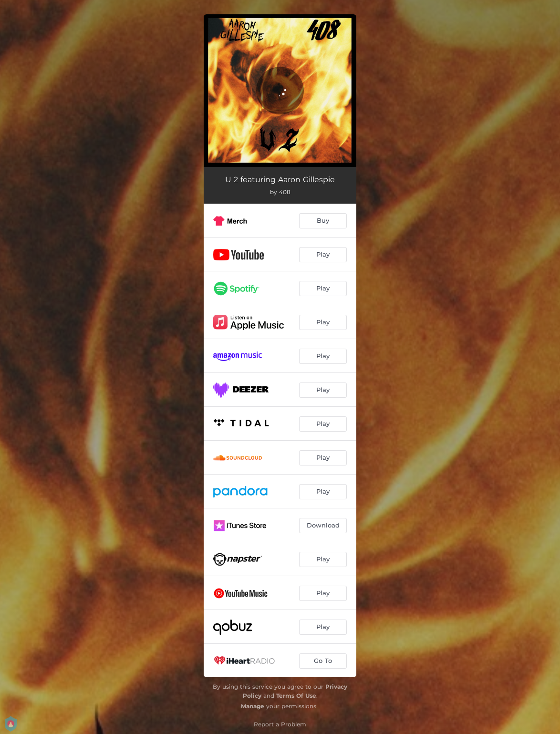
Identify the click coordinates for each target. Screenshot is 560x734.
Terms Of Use (296, 696)
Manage (253, 706)
